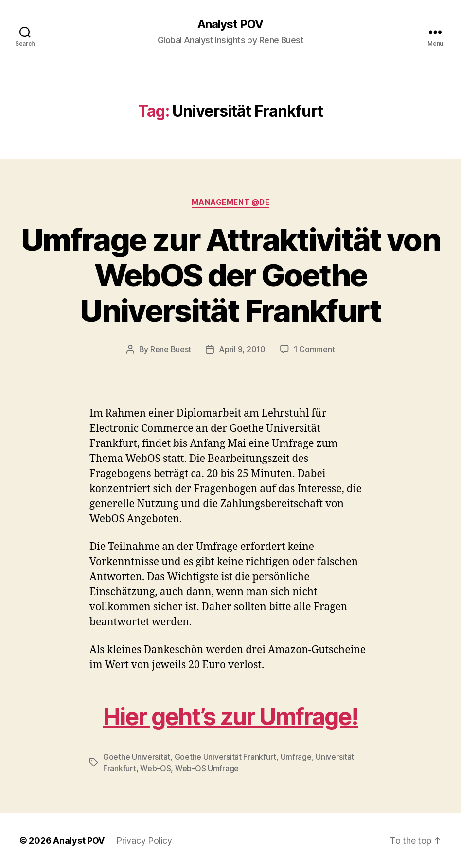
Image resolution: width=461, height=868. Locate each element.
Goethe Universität (137, 757)
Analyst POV (230, 24)
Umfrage (296, 757)
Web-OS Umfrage (207, 768)
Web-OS (155, 768)
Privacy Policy (144, 841)
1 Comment (314, 349)
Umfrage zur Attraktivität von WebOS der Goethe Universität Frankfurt (230, 275)
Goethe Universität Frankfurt (225, 757)
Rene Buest (171, 349)
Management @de (231, 202)
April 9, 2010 (242, 349)
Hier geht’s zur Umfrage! (230, 717)
